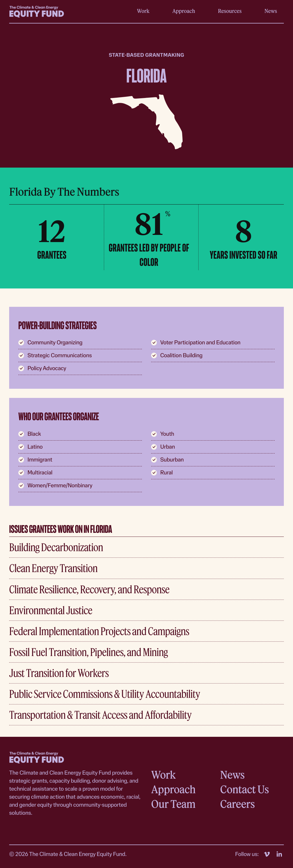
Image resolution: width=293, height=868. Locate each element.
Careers (237, 804)
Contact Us (244, 789)
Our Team (173, 804)
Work (143, 11)
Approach (184, 11)
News (271, 11)
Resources (230, 11)
